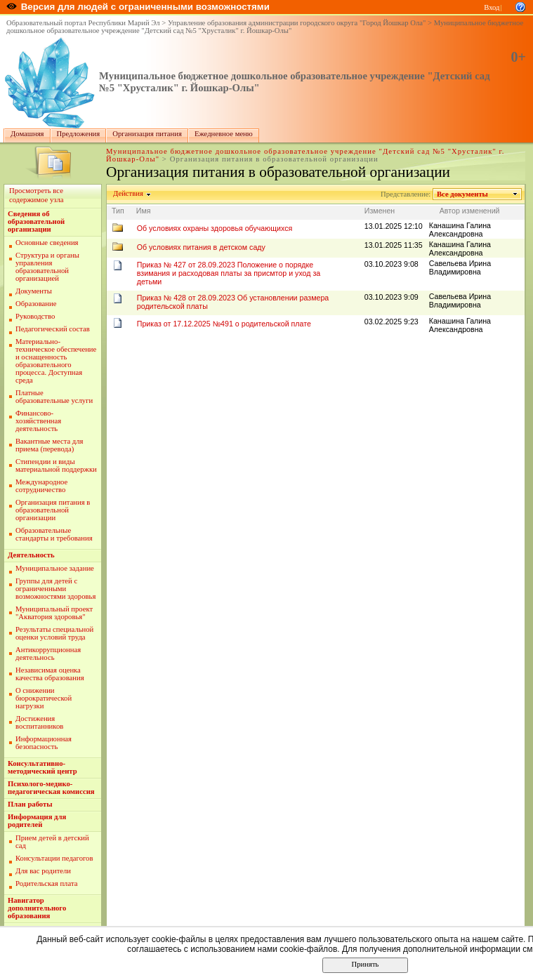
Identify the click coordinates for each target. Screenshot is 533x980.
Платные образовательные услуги (54, 397)
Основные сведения (47, 243)
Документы (34, 291)
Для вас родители (43, 871)
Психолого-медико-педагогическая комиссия (51, 788)
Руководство (35, 316)
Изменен (380, 211)
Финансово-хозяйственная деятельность (38, 421)
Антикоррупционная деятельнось (48, 654)
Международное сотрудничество (41, 486)
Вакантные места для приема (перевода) (50, 445)
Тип (118, 211)
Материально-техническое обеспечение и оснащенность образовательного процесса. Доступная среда (56, 361)
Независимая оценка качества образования (50, 674)
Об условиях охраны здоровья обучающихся (215, 228)
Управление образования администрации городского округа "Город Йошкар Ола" (297, 23)
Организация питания (147, 134)
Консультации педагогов (54, 858)
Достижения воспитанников (39, 722)
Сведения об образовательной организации (36, 221)
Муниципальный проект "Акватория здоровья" (54, 613)
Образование (36, 304)
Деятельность (31, 555)
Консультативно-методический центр (42, 767)
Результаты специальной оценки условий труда (54, 633)
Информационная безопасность (44, 743)
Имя (144, 211)
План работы (30, 804)
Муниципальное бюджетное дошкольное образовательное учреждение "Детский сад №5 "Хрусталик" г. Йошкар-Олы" (265, 27)
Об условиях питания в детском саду (201, 247)
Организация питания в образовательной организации (53, 510)
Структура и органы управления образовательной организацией (47, 267)
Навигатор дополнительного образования (37, 908)
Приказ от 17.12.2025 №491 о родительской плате (224, 324)
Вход (492, 7)
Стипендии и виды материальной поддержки (56, 465)
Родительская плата (46, 883)
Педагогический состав (53, 329)
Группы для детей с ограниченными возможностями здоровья (55, 589)
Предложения (79, 134)
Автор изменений (470, 211)
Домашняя (27, 134)
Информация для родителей (37, 821)
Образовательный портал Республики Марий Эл (83, 23)
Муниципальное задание (55, 568)
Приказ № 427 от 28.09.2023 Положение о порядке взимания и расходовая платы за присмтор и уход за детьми (229, 273)
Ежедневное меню (224, 134)
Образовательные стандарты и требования (54, 534)
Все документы (463, 194)
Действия (129, 193)
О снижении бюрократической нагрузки (44, 698)
